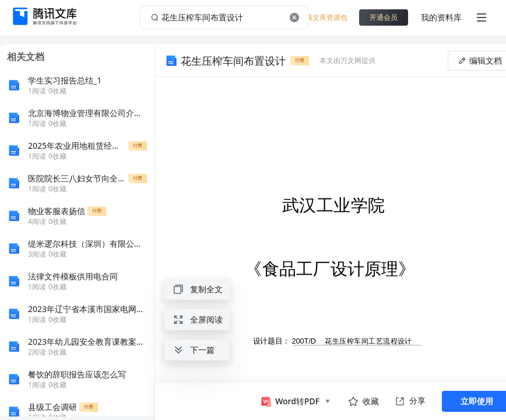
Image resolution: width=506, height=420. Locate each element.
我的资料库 (441, 17)
